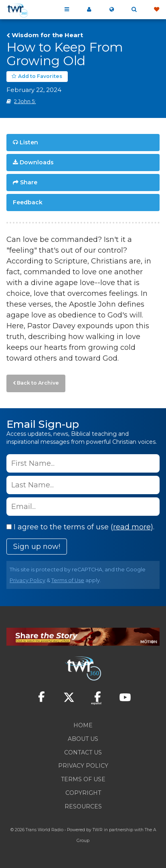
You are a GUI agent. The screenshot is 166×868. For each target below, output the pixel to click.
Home (83, 725)
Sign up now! (37, 547)
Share (29, 182)
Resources (83, 806)
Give (156, 10)
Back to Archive (38, 383)
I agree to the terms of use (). (80, 527)
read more (132, 527)
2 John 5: (25, 101)
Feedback (28, 202)
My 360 (89, 10)
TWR (98, 830)
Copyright (83, 793)
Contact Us (83, 752)
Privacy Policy (27, 580)
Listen (29, 142)
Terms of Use (68, 580)
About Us (83, 739)
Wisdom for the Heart (47, 35)
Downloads (37, 162)
